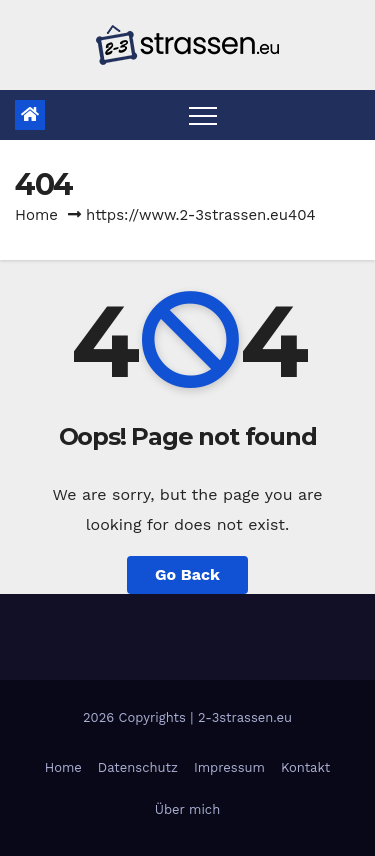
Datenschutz (138, 767)
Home (36, 215)
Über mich (187, 809)
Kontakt (305, 767)
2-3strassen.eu (245, 717)
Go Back (187, 574)
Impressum (229, 767)
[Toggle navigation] (203, 115)
